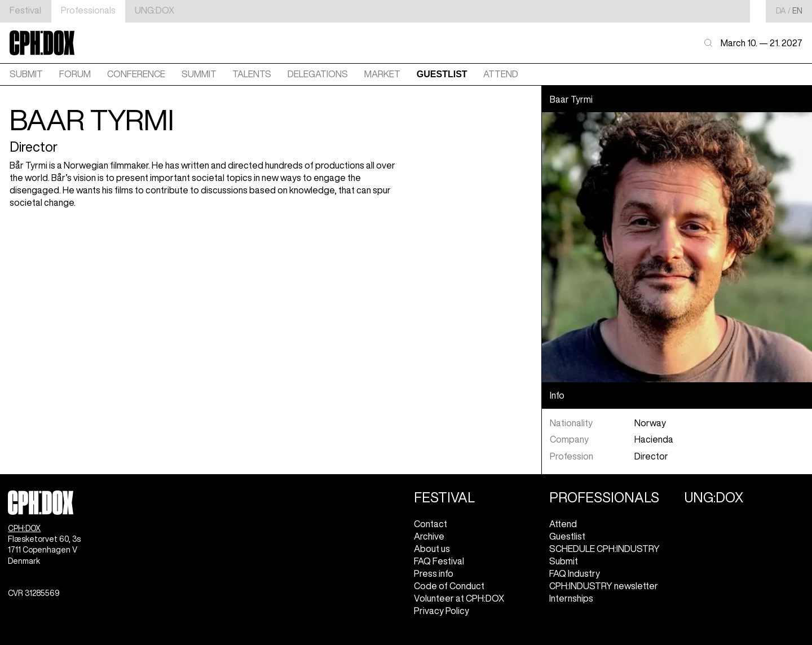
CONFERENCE (136, 74)
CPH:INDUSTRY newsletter (604, 586)
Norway (650, 423)
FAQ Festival (439, 561)
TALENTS (252, 74)
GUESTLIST (442, 74)
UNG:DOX (155, 10)
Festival (25, 10)
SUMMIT (199, 74)
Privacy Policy (442, 611)
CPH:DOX (24, 528)
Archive (429, 536)
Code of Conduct (449, 586)
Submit (26, 74)
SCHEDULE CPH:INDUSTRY (604, 549)
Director (651, 456)
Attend (563, 524)
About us (432, 549)
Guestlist (567, 536)
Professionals (88, 10)
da (781, 11)
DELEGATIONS (318, 74)
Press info (434, 573)
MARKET (382, 74)
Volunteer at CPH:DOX (459, 598)
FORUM (75, 74)
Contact (431, 524)
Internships (571, 598)
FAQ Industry (575, 573)
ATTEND (501, 74)
